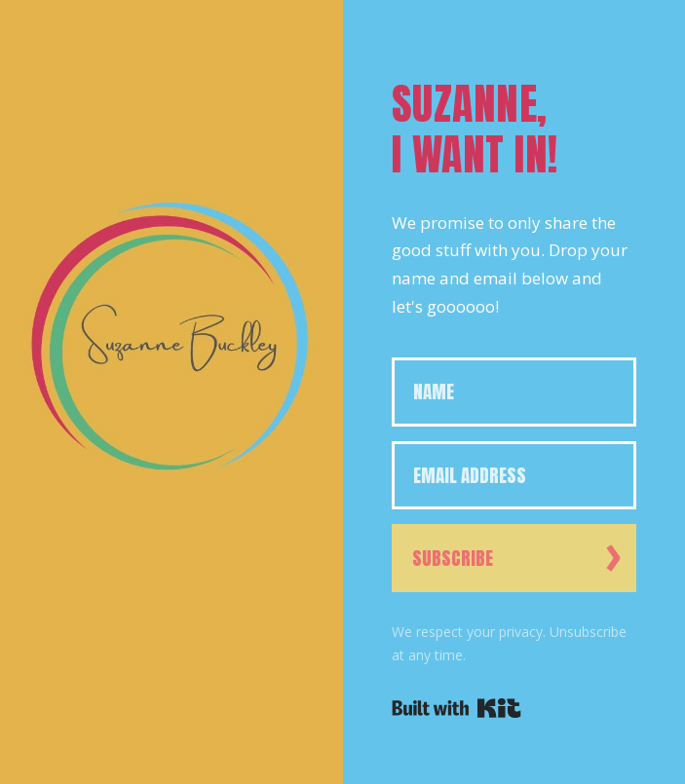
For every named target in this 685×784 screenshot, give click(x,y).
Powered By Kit (457, 708)
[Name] (514, 392)
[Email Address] (514, 476)
